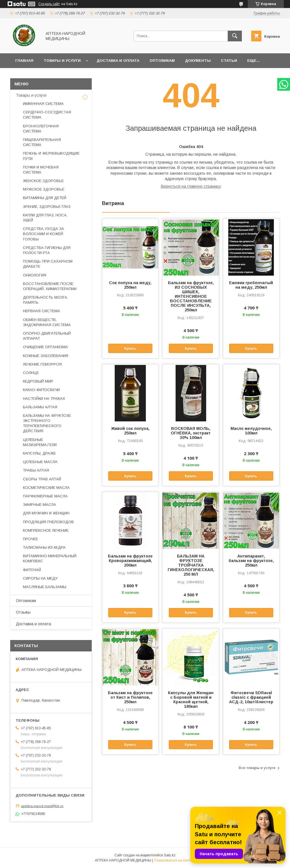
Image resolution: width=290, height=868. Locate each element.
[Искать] (235, 36)
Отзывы (23, 612)
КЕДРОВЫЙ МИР (38, 381)
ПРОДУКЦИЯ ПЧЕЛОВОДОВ (48, 522)
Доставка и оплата (118, 61)
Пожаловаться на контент (174, 860)
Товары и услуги (62, 61)
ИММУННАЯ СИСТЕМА (43, 104)
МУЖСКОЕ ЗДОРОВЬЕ (44, 189)
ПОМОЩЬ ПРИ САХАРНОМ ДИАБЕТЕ (48, 264)
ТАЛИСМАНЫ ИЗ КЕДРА (44, 547)
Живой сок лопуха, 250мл (130, 431)
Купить (130, 349)
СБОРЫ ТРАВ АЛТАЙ (42, 479)
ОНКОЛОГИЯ (35, 275)
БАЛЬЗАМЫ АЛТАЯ (40, 407)
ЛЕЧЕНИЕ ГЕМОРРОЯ (42, 364)
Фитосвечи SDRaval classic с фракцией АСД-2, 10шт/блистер (251, 697)
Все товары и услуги (257, 768)
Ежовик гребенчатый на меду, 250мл (251, 285)
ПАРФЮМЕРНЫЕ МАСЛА (45, 496)
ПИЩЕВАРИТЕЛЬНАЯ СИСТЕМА (42, 142)
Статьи (229, 61)
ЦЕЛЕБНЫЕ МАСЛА (40, 462)
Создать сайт (49, 4)
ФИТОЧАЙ (32, 570)
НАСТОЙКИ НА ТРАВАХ (44, 399)
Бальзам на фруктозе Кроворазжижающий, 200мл (130, 561)
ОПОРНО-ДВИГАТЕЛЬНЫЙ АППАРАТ (47, 336)
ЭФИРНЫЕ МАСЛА (40, 505)
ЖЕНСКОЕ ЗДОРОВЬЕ (43, 181)
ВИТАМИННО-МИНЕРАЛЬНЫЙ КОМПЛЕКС (50, 558)
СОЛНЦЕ (31, 373)
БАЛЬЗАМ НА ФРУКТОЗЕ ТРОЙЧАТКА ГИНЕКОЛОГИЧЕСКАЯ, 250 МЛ (191, 565)
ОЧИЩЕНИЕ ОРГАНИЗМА (45, 347)
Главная (24, 61)
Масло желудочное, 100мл (251, 431)
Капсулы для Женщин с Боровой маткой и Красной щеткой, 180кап (191, 700)
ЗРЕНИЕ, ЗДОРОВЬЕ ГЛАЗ (47, 207)
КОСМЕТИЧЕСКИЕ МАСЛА (46, 488)
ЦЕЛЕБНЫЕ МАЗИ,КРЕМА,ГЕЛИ (40, 442)
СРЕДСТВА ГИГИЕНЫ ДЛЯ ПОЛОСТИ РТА (47, 250)
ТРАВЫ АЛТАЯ (36, 470)
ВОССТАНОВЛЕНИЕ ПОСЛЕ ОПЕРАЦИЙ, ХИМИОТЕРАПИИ (50, 286)
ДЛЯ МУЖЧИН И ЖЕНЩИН (46, 513)
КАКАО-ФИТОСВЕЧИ (41, 390)
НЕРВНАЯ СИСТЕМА (41, 311)
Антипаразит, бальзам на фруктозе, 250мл (251, 561)
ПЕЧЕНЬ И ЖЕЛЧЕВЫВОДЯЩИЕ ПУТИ (51, 156)
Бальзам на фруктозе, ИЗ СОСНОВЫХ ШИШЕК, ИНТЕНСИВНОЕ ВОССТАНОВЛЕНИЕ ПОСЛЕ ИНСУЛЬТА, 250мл (191, 296)
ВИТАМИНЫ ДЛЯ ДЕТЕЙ (45, 198)
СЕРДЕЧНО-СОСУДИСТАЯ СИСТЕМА (47, 115)
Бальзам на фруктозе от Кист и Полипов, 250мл (130, 697)
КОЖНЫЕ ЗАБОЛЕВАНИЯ (46, 356)
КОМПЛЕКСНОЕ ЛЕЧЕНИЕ (46, 530)
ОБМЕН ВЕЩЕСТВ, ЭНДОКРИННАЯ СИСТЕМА (47, 322)
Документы (198, 61)
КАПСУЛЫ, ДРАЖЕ (39, 453)
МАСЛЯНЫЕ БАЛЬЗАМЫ (45, 587)
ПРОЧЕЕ (30, 539)
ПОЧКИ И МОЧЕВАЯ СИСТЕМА (41, 170)
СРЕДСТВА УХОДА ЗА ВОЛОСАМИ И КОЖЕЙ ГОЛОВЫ (43, 234)
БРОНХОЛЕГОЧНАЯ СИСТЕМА (41, 129)
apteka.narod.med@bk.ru (42, 806)
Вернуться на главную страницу (191, 186)
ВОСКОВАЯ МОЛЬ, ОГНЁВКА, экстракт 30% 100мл (191, 433)
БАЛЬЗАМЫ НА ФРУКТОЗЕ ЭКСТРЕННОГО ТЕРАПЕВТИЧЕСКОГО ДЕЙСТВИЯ (47, 423)
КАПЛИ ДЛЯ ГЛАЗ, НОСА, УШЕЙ (45, 218)
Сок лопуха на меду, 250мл (130, 285)
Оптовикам (162, 61)
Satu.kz (170, 855)
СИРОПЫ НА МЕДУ (40, 578)
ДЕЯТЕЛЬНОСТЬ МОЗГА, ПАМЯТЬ (45, 300)
